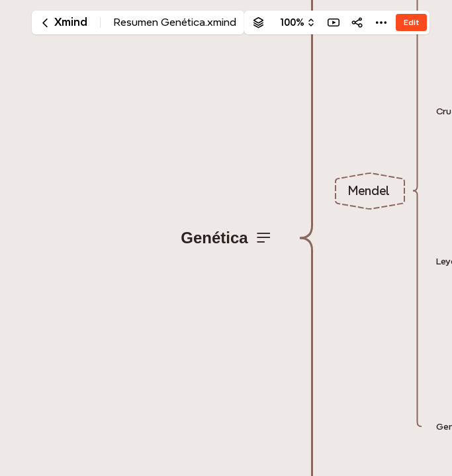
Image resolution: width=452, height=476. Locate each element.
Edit (411, 22)
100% (292, 22)
